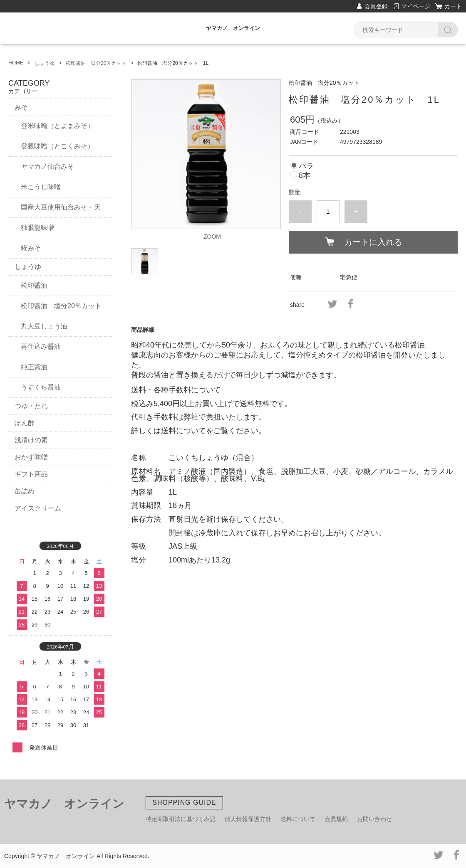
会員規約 (336, 819)
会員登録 (376, 6)
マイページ (416, 6)
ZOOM (212, 237)
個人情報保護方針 (248, 819)
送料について (298, 819)
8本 (305, 175)
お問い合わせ (374, 819)
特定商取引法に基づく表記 (181, 819)
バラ (306, 166)
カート (453, 6)
